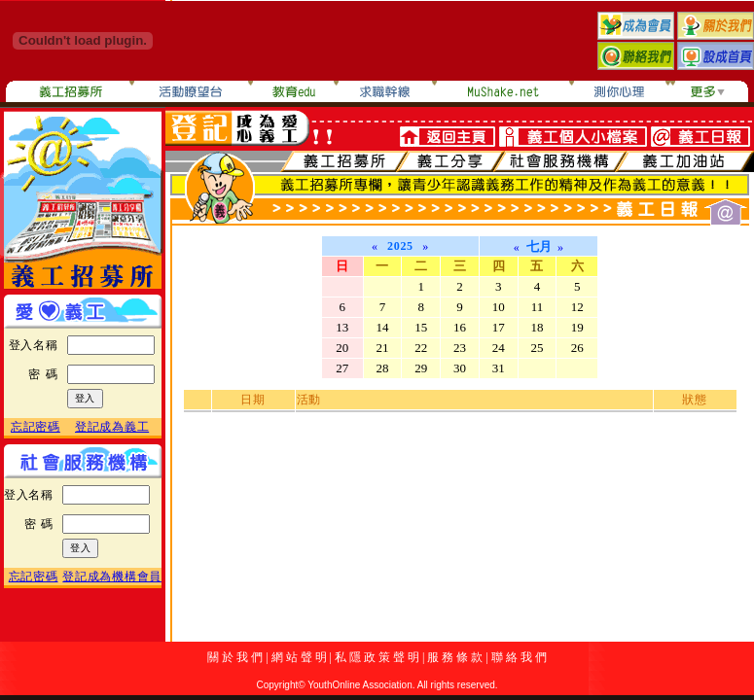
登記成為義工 (112, 427)
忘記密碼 (36, 427)
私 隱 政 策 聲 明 (377, 657)
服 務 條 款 (455, 657)
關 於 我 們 (235, 657)
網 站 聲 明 (299, 657)
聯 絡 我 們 (519, 657)
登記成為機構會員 (112, 577)
